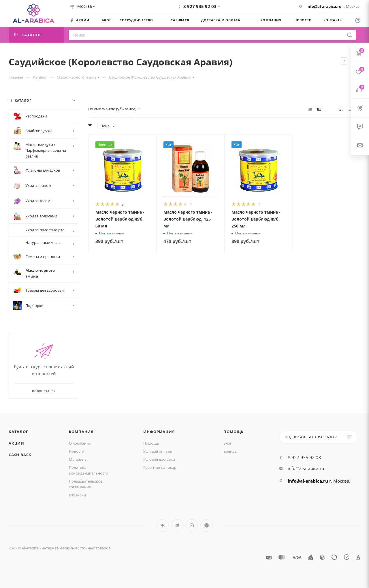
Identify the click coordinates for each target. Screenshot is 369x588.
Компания (81, 432)
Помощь (151, 443)
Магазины (78, 459)
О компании (80, 443)
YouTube (192, 525)
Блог (228, 443)
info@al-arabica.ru (324, 6)
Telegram (177, 525)
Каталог (18, 432)
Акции (16, 443)
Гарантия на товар (160, 467)
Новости (77, 451)
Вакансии (77, 495)
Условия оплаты (158, 451)
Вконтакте (162, 525)
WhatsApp (207, 525)
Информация (159, 432)
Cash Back (20, 455)
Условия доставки (159, 459)
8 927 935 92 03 (200, 6)
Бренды (230, 451)
